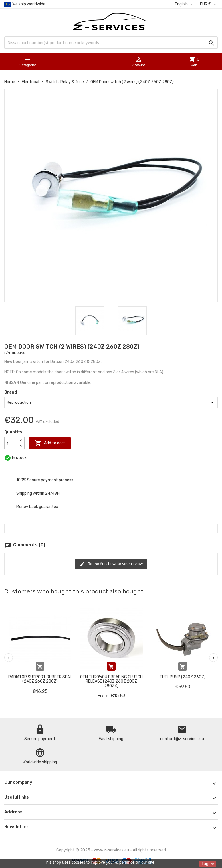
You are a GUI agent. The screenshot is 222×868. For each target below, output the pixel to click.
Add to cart (50, 443)
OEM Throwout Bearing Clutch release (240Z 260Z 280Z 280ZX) (111, 681)
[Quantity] (11, 443)
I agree (208, 864)
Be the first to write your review (111, 564)
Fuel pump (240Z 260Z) (183, 677)
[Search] (111, 43)
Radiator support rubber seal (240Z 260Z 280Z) (40, 679)
